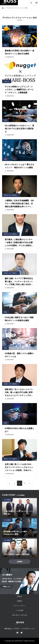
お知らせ (7, 81)
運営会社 (20, 596)
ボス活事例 (7, 500)
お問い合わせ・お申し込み (20, 615)
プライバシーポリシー (20, 606)
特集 (5, 45)
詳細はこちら (7, 587)
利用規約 (20, 601)
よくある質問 (20, 610)
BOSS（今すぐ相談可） (11, 195)
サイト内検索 (31, 3)
